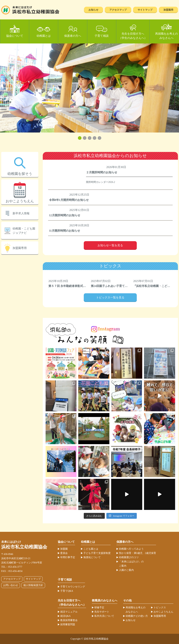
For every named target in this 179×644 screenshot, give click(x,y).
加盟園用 (168, 10)
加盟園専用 (20, 248)
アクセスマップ (118, 10)
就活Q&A (65, 616)
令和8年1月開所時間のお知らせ (69, 200)
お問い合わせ (11, 585)
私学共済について (104, 616)
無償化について (92, 557)
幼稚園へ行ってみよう (131, 549)
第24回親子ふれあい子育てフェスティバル (118, 286)
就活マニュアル (69, 612)
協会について (15, 36)
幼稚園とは (44, 36)
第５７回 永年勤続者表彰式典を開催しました (77, 286)
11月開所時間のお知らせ (65, 231)
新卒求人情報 (21, 213)
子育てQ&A (67, 591)
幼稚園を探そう (20, 174)
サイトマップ (145, 10)
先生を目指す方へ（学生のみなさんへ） (133, 36)
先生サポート (102, 612)
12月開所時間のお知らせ (65, 215)
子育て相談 (102, 36)
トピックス (160, 608)
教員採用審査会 (69, 620)
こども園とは (91, 549)
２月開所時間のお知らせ (102, 172)
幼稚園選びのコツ (129, 557)
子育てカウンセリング (73, 587)
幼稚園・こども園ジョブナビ (24, 231)
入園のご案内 (126, 570)
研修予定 (99, 608)
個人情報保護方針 (33, 585)
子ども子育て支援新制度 (97, 553)
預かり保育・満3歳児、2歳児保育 (137, 553)
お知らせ (93, 10)
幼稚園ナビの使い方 (137, 616)
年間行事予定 (68, 557)
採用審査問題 (68, 624)
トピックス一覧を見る (110, 297)
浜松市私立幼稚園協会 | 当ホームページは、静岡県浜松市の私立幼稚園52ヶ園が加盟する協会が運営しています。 (30, 10)
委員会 (64, 553)
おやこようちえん (20, 201)
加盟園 (64, 549)
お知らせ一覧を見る (110, 245)
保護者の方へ (73, 36)
